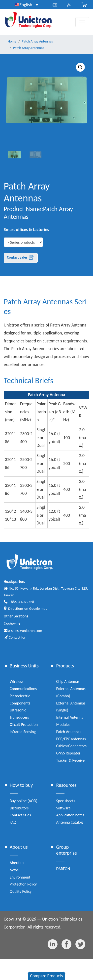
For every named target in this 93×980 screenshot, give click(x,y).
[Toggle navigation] (82, 22)
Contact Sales (21, 258)
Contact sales (20, 815)
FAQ (13, 822)
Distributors (19, 808)
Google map (38, 608)
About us (17, 863)
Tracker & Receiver (71, 760)
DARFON (63, 869)
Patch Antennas (69, 732)
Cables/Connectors (71, 746)
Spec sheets (66, 801)
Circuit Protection (24, 724)
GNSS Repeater (68, 753)
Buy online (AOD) (23, 801)
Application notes (70, 815)
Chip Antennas (68, 681)
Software (63, 808)
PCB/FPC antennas (71, 739)
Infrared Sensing (23, 732)
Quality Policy (21, 891)
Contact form (16, 637)
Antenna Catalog (70, 822)
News (14, 870)
